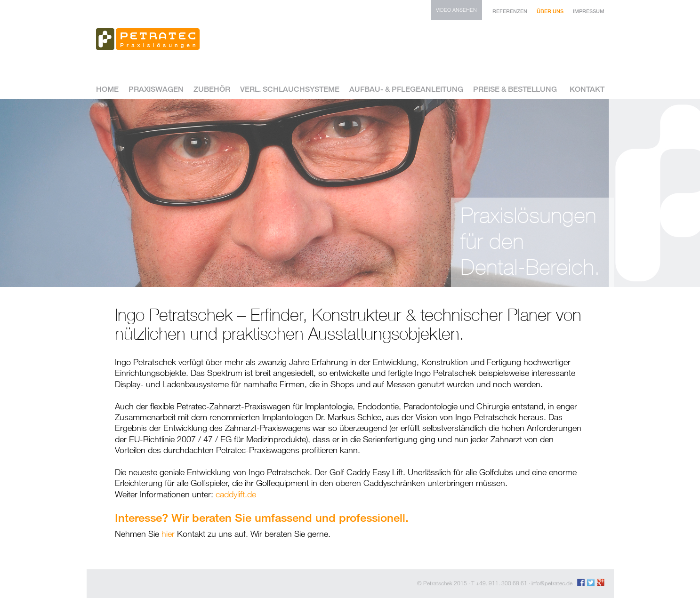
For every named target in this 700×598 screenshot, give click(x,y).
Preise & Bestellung (515, 90)
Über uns (550, 11)
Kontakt (587, 90)
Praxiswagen (156, 90)
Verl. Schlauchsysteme (290, 90)
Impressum (589, 11)
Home (107, 90)
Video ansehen (456, 10)
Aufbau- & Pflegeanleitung (406, 90)
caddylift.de (236, 494)
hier (168, 534)
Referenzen (510, 11)
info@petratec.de (552, 583)
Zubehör (212, 90)
